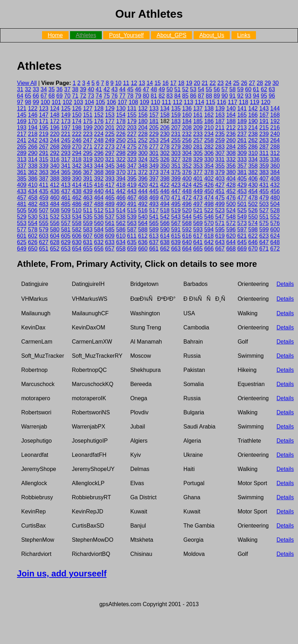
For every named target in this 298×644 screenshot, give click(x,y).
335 (264, 159)
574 (253, 223)
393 (110, 179)
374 (165, 172)
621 (242, 236)
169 (22, 121)
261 (242, 140)
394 (121, 179)
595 (220, 229)
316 (55, 159)
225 (110, 134)
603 (44, 236)
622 (253, 236)
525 (242, 210)
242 (33, 140)
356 (231, 166)
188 (231, 121)
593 (198, 229)
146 (33, 115)
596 (231, 229)
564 (143, 223)
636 (143, 242)
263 (264, 140)
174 (77, 121)
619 (220, 236)
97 (20, 102)
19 (189, 83)
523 (220, 210)
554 (33, 223)
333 (242, 159)
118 (244, 102)
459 (44, 198)
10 (118, 83)
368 (99, 172)
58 (233, 89)
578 (33, 229)
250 (121, 140)
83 (170, 96)
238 (253, 134)
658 (121, 249)
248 (99, 140)
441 (110, 191)
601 (22, 236)
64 (20, 96)
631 (88, 242)
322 (121, 159)
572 (231, 223)
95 (264, 96)
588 (143, 229)
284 (231, 147)
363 (44, 172)
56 (217, 89)
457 (22, 198)
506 (33, 210)
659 (132, 249)
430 (253, 185)
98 (28, 102)
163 (220, 115)
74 (99, 96)
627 (44, 242)
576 (275, 223)
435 (44, 191)
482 (33, 204)
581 (66, 229)
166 (253, 115)
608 (99, 236)
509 (66, 210)
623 (264, 236)
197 (66, 128)
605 (66, 236)
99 (36, 102)
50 (170, 89)
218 (33, 134)
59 (240, 89)
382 (253, 172)
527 (264, 210)
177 (110, 121)
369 (110, 172)
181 (154, 121)
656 (99, 249)
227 (132, 134)
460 (55, 198)
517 (154, 210)
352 (187, 166)
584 (99, 229)
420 (143, 185)
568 (187, 223)
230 (165, 134)
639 (176, 242)
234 (209, 134)
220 (55, 134)
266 (33, 147)
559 (88, 223)
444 (143, 191)
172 (55, 121)
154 (121, 115)
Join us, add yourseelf (62, 573)
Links (244, 35)
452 (231, 191)
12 (134, 83)
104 (89, 102)
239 (264, 134)
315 (44, 159)
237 (242, 134)
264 (275, 140)
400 (187, 179)
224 (99, 134)
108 (133, 102)
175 (88, 121)
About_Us (212, 35)
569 (198, 223)
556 (55, 223)
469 (154, 198)
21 (205, 83)
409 (22, 185)
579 (44, 229)
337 (22, 166)
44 (122, 89)
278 (165, 147)
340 (55, 166)
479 (264, 198)
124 (55, 108)
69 (59, 96)
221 (66, 134)
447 (176, 191)
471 (176, 198)
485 (66, 204)
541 (154, 217)
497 (198, 204)
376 (187, 172)
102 (67, 102)
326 (165, 159)
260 (231, 140)
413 (66, 185)
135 (176, 108)
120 (266, 102)
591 (176, 229)
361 (22, 172)
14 (150, 83)
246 (77, 140)
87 (201, 96)
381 (242, 172)
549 (242, 217)
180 (143, 121)
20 (197, 83)
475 (220, 198)
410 (33, 185)
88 (209, 96)
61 (256, 89)
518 (165, 210)
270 (77, 147)
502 (253, 204)
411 (44, 185)
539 (132, 217)
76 (115, 96)
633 (110, 242)
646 (253, 242)
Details (285, 284)
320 (99, 159)
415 (88, 185)
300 (143, 153)
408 (275, 179)
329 (198, 159)
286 (253, 147)
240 (275, 134)
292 (55, 153)
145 (22, 115)
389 (66, 179)
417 (110, 185)
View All (27, 83)
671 (264, 249)
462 (77, 198)
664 (187, 249)
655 (88, 249)
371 (132, 172)
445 (154, 191)
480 (275, 198)
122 (33, 108)
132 (143, 108)
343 (88, 166)
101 (56, 102)
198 (77, 128)
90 (225, 96)
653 (66, 249)
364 (55, 172)
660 (143, 249)
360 (275, 166)
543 (176, 217)
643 (220, 242)
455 (264, 191)
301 (154, 153)
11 (126, 83)
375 (176, 172)
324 (143, 159)
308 (231, 153)
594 (209, 229)
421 (154, 185)
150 (77, 115)
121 (22, 108)
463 (88, 198)
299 (132, 153)
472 (187, 198)
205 (154, 128)
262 (253, 140)
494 (165, 204)
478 (253, 198)
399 (176, 179)
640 (187, 242)
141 (242, 108)
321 (110, 159)
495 (176, 204)
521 (198, 210)
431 (264, 185)
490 (121, 204)
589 (154, 229)
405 (242, 179)
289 (22, 153)
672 (275, 249)
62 (264, 89)
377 (198, 172)
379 (220, 172)
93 (248, 96)
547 (220, 217)
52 (185, 89)
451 (220, 191)
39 (83, 89)
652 (55, 249)
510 (77, 210)
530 (33, 217)
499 (220, 204)
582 (77, 229)
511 (88, 210)
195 (44, 128)
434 (33, 191)
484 (55, 204)
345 (110, 166)
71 (75, 96)
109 (144, 102)
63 (272, 89)
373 (154, 172)
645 (242, 242)
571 (220, 223)
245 (66, 140)
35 (52, 89)
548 (231, 217)
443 (132, 191)
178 (121, 121)
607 (88, 236)
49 (162, 89)
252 (143, 140)
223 (88, 134)
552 (275, 217)
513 (110, 210)
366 (77, 172)
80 (146, 96)
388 (55, 179)
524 (231, 210)
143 (264, 108)
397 (154, 179)
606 (77, 236)
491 (132, 204)
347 (132, 166)
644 (231, 242)
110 (155, 102)
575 (264, 223)
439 (88, 191)
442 (121, 191)
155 (132, 115)
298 (121, 153)
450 (209, 191)
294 (77, 153)
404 (231, 179)
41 (99, 89)
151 (88, 115)
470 (165, 198)
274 (121, 147)
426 (209, 185)
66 (36, 96)
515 (132, 210)
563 (132, 223)
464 (99, 198)
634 (121, 242)
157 (154, 115)
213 (242, 128)
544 (187, 217)
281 (198, 147)
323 (132, 159)
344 (99, 166)
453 (242, 191)
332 (231, 159)
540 (143, 217)
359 (264, 166)
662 (165, 249)
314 (33, 159)
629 (66, 242)
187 (220, 121)
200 (99, 128)
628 (55, 242)
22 (213, 83)
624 (275, 236)
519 (176, 210)
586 (121, 229)
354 (209, 166)
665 (198, 249)
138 (209, 108)
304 (187, 153)
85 (185, 96)
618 (209, 236)
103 (78, 102)
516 (143, 210)
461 (66, 198)
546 (209, 217)
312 (275, 153)
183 (176, 121)
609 (110, 236)
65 (28, 96)
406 (253, 179)
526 (253, 210)
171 (44, 121)
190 (253, 121)
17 (173, 83)
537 (110, 217)
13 (142, 83)
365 (66, 172)
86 (193, 96)
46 (138, 89)
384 (275, 172)
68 (52, 96)
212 (231, 128)
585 (110, 229)
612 (143, 236)
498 (209, 204)
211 (220, 128)
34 (44, 89)
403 (220, 179)
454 (253, 191)
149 (66, 115)
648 (275, 242)
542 (165, 217)
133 (154, 108)
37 (68, 89)
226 (121, 134)
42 (107, 89)
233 (198, 134)
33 (36, 89)
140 (231, 108)
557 (66, 223)
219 (44, 134)
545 (198, 217)
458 (33, 198)
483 (44, 204)
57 (225, 89)
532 (55, 217)
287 (264, 147)
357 (242, 166)
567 (176, 223)
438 (77, 191)
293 (66, 153)
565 (154, 223)
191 (264, 121)
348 (143, 166)
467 (132, 198)
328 (187, 159)
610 (121, 236)
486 (77, 204)
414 (77, 185)
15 (158, 83)
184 (187, 121)
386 (33, 179)
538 (121, 217)
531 (44, 217)
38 (75, 89)
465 (110, 198)
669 (242, 249)
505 (22, 210)
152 (99, 115)
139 (220, 108)
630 (77, 242)
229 (154, 134)
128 (99, 108)
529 (22, 217)
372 (143, 172)
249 (110, 140)
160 (187, 115)
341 (66, 166)
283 (220, 147)
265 (22, 147)
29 (268, 83)
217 (22, 134)
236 (231, 134)
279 (176, 147)
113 (189, 102)
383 (264, 172)
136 (187, 108)
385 (22, 179)
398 (165, 179)
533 (66, 217)
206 (165, 128)
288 (275, 147)
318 (77, 159)
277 (154, 147)
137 (198, 108)
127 (88, 108)
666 (209, 249)
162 (209, 115)
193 (22, 128)
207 (176, 128)
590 (165, 229)
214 (253, 128)
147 (44, 115)
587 (132, 229)
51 (177, 89)
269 (66, 147)
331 (220, 159)
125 (66, 108)
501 (242, 204)
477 (242, 198)
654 (77, 249)
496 (187, 204)
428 (231, 185)
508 (55, 210)
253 (154, 140)
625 (22, 242)
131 (132, 108)
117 (232, 102)
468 (143, 198)
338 (33, 166)
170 (33, 121)
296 (99, 153)
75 (107, 96)
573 (242, 223)
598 (253, 229)
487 (88, 204)
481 (22, 204)
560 (99, 223)
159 (176, 115)
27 (252, 83)
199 (88, 128)
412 (55, 185)
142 (253, 108)
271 (88, 147)
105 (101, 102)
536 (99, 217)
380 (231, 172)
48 (154, 89)
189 (242, 121)
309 (242, 153)
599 (264, 229)
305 (198, 153)
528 (275, 210)
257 (198, 140)
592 (187, 229)
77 (122, 96)
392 (99, 179)
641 (198, 242)
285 (242, 147)
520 (187, 210)
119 (255, 102)
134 (165, 108)
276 (143, 147)
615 (176, 236)
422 (165, 185)
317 (66, 159)
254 (165, 140)
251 (132, 140)
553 (22, 223)
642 (209, 242)
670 (253, 249)
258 (209, 140)
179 (132, 121)
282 (209, 147)
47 (146, 89)
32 (28, 89)
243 (44, 140)
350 (165, 166)
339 (44, 166)
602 (33, 236)
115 (211, 102)
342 (77, 166)
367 (88, 172)
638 (165, 242)
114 (200, 102)
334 (253, 159)
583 (88, 229)
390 (77, 179)
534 (77, 217)
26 (244, 83)
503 (264, 204)
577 (22, 229)
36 (59, 89)
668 (231, 249)
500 (231, 204)
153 (110, 115)
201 (110, 128)
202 (121, 128)
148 (55, 115)
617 (198, 236)
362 (33, 172)
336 (275, 159)
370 (121, 172)
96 (272, 96)
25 (236, 83)
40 (91, 89)
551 (264, 217)
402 (209, 179)
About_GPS (172, 35)
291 (44, 153)
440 (99, 191)
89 (217, 96)
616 (187, 236)
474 (209, 198)
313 (22, 159)
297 (110, 153)
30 (276, 83)
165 (242, 115)
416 (99, 185)
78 (130, 96)
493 (154, 204)
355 (220, 166)
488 (99, 204)
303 (176, 153)
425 (198, 185)
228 (143, 134)
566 (165, 223)
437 (66, 191)
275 (132, 147)
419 (132, 185)
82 (162, 96)
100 (45, 102)
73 (91, 96)
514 (121, 210)
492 (143, 204)
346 (121, 166)
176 (99, 121)
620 (231, 236)
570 (209, 223)
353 (198, 166)
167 (264, 115)
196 (55, 128)
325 (154, 159)
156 (143, 115)
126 (77, 108)
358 (253, 166)
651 (44, 249)
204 (143, 128)
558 (77, 223)
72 (83, 96)
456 (275, 191)
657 (110, 249)
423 (176, 185)
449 (198, 191)
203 (132, 128)
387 (44, 179)
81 (154, 96)
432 (275, 185)
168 (275, 115)
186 (209, 121)
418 (121, 185)
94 (256, 96)
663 (176, 249)
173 (66, 121)
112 (178, 102)
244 (55, 140)
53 (193, 89)
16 (165, 83)
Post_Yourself (126, 35)
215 (264, 128)
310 (253, 153)
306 (209, 153)
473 (198, 198)
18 (181, 83)
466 (121, 198)
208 (187, 128)
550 (253, 217)
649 (22, 249)
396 (143, 179)
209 (198, 128)
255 (176, 140)
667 (220, 249)
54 (201, 89)
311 (264, 153)
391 (88, 179)
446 (165, 191)
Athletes (86, 35)
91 (233, 96)
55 (209, 89)
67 (44, 96)
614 (165, 236)
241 (22, 140)
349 (154, 166)
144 (275, 108)
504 (275, 204)
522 (209, 210)
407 (264, 179)
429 (242, 185)
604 (55, 236)
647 (264, 242)
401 (198, 179)
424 (187, 185)
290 (33, 153)
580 (55, 229)
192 (275, 121)
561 (110, 223)
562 (121, 223)
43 (115, 89)
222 (77, 134)
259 (220, 140)
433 (22, 191)
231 (176, 134)
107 (122, 102)
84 (177, 96)
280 (187, 147)
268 (55, 147)
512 (99, 210)
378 (209, 172)
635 (132, 242)
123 (44, 108)
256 (187, 140)
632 (99, 242)
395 (132, 179)
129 (110, 108)
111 (166, 102)
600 (275, 229)
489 (110, 204)
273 (110, 147)
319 (88, 159)
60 (248, 89)
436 (55, 191)
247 (88, 140)
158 (165, 115)
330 (209, 159)
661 (154, 249)
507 (44, 210)
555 (44, 223)
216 (275, 128)
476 (231, 198)
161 (198, 115)
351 (176, 166)
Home (55, 35)
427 (220, 185)
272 (99, 147)
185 (198, 121)
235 (220, 134)
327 (176, 159)
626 (33, 242)
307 (220, 153)
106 (112, 102)
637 (154, 242)
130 (121, 108)
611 (132, 236)
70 (68, 96)
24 (228, 83)
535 (88, 217)
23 (221, 83)
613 (154, 236)
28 (260, 83)
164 (231, 115)
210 (209, 128)
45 (130, 89)
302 (165, 153)
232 (187, 134)
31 (20, 89)
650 (33, 249)
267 (44, 147)
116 (221, 102)
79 (138, 96)
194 (33, 128)
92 (240, 96)
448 (187, 191)
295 (88, 153)
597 (242, 229)
